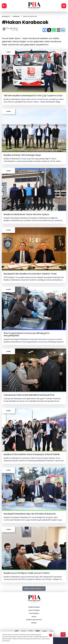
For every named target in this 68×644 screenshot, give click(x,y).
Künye (34, 616)
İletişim (34, 623)
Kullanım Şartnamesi (34, 620)
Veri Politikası (34, 613)
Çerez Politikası (34, 610)
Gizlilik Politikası (34, 607)
